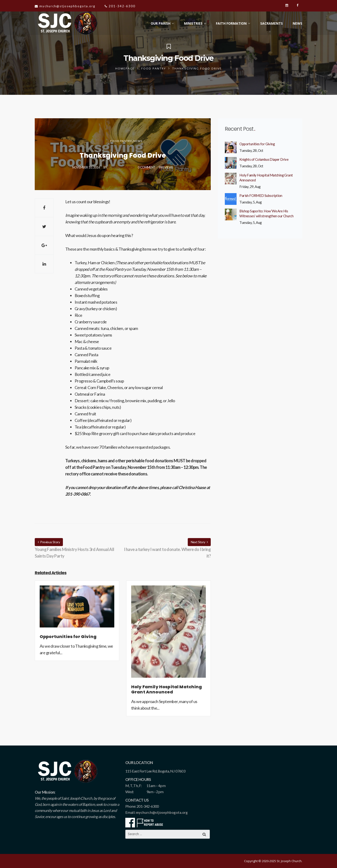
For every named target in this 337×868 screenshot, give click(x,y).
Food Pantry (154, 69)
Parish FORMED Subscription (261, 195)
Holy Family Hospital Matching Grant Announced (266, 178)
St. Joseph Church (121, 167)
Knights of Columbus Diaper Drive (264, 159)
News (138, 141)
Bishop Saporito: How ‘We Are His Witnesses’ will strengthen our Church (266, 213)
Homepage (125, 69)
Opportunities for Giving (257, 144)
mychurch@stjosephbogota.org (162, 812)
